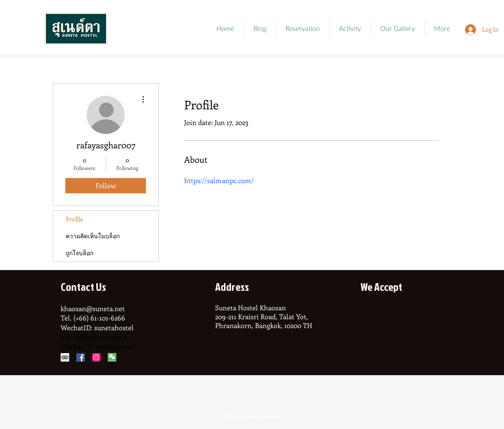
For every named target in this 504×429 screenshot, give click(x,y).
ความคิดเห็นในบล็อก (93, 236)
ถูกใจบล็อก (80, 253)
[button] (398, 28)
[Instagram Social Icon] (96, 357)
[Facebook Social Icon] (81, 357)
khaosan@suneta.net (93, 308)
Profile (74, 219)
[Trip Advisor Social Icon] (65, 357)
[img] (371, 319)
